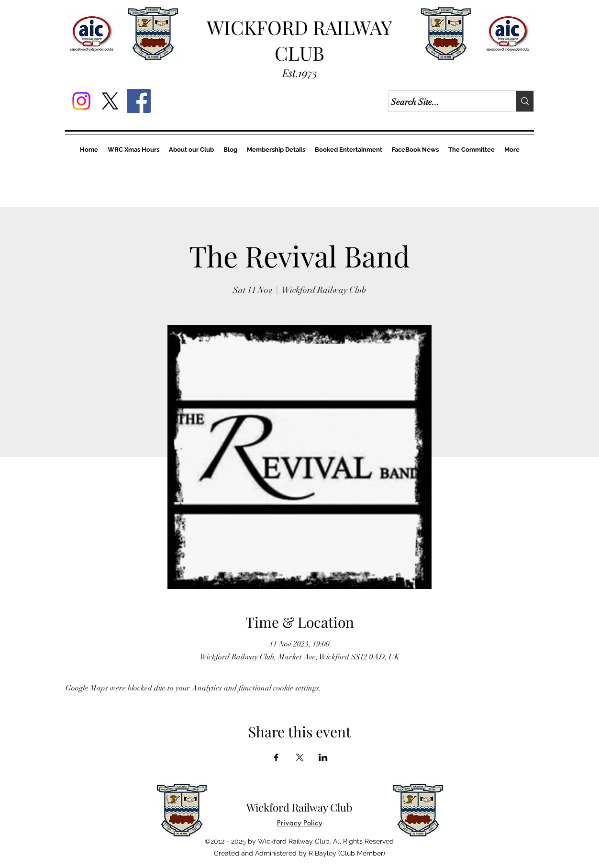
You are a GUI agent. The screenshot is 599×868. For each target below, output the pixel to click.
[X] (110, 101)
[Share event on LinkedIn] (323, 757)
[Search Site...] (443, 102)
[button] (133, 150)
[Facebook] (139, 101)
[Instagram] (81, 101)
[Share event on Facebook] (276, 757)
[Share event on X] (300, 757)
